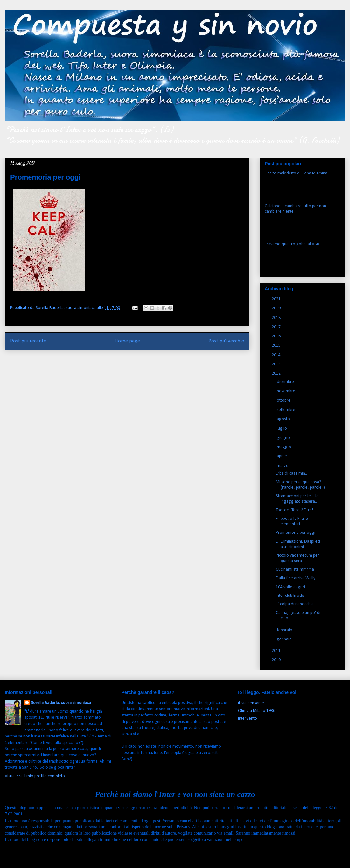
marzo (283, 466)
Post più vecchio (226, 341)
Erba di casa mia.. (291, 473)
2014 (277, 355)
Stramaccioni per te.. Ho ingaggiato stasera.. (297, 499)
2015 (277, 346)
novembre (287, 391)
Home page (127, 341)
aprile (282, 456)
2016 (277, 336)
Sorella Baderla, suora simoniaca (61, 703)
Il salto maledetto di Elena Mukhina (296, 173)
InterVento (248, 719)
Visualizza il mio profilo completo (35, 776)
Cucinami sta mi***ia (295, 570)
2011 (277, 651)
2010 (277, 660)
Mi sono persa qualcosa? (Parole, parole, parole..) (300, 485)
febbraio (285, 630)
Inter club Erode (290, 596)
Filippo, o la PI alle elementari (292, 521)
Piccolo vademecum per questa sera (297, 558)
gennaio (285, 639)
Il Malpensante (251, 703)
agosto (284, 419)
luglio (282, 429)
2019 (277, 308)
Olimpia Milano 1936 (257, 711)
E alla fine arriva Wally (296, 578)
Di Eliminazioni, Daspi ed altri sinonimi (298, 544)
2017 (277, 327)
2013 (277, 364)
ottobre (284, 401)
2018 (277, 318)
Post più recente (28, 341)
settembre (287, 410)
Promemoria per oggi (296, 533)
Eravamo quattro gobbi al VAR (292, 244)
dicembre (286, 382)
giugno (284, 438)
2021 (277, 299)
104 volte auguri (290, 587)
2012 (277, 374)
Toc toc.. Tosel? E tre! (294, 510)
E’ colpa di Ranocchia (295, 604)
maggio (284, 447)
